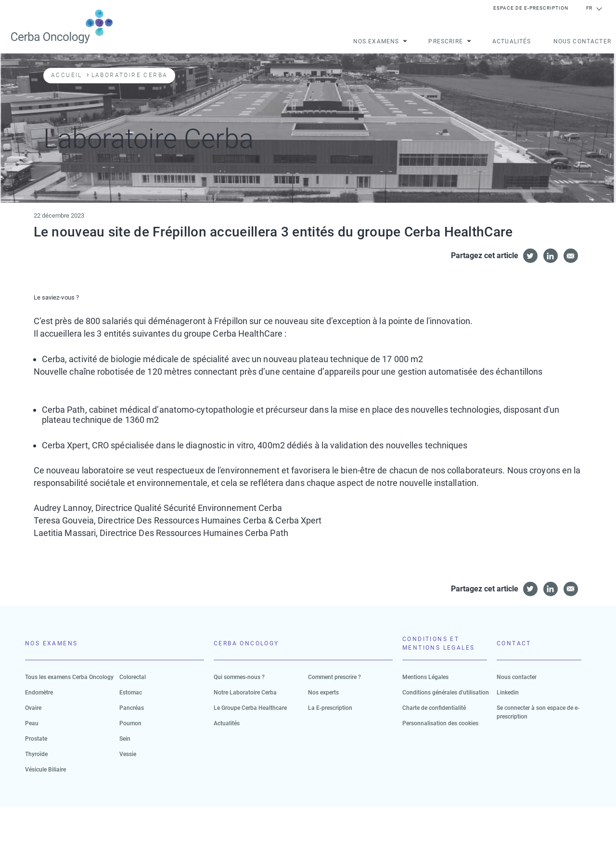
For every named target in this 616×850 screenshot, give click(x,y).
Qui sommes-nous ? (239, 677)
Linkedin (508, 693)
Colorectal (133, 677)
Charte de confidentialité (434, 708)
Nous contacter (582, 42)
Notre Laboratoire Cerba (245, 693)
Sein (125, 739)
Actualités (512, 42)
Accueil (67, 75)
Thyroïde (36, 754)
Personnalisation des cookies (440, 723)
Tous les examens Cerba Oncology (69, 677)
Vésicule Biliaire (45, 770)
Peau (32, 723)
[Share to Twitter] (530, 256)
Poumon (130, 723)
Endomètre (39, 693)
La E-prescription (330, 708)
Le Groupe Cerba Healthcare (250, 708)
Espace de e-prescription (531, 8)
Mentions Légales (425, 677)
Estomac (131, 693)
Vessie (128, 754)
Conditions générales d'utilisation (446, 693)
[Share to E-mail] (571, 256)
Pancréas (132, 708)
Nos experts (323, 693)
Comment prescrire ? (334, 677)
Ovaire (33, 708)
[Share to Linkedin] (551, 256)
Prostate (36, 739)
